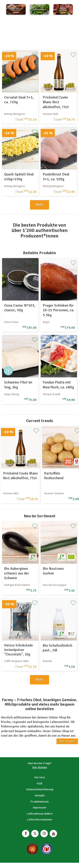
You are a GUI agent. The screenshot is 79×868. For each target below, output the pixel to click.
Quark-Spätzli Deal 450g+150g (19, 177)
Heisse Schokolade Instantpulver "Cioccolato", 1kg (18, 650)
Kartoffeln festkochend (54, 476)
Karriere (40, 777)
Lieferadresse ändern (39, 814)
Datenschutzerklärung (40, 789)
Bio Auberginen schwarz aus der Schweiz (17, 573)
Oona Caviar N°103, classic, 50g (20, 308)
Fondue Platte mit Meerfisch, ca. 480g (58, 385)
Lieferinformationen (39, 820)
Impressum (39, 808)
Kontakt (40, 795)
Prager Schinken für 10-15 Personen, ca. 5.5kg (58, 310)
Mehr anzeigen (67, 741)
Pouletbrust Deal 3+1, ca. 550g (56, 177)
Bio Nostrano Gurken (53, 571)
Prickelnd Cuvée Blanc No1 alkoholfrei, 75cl (56, 102)
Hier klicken (40, 767)
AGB (39, 783)
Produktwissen (39, 802)
